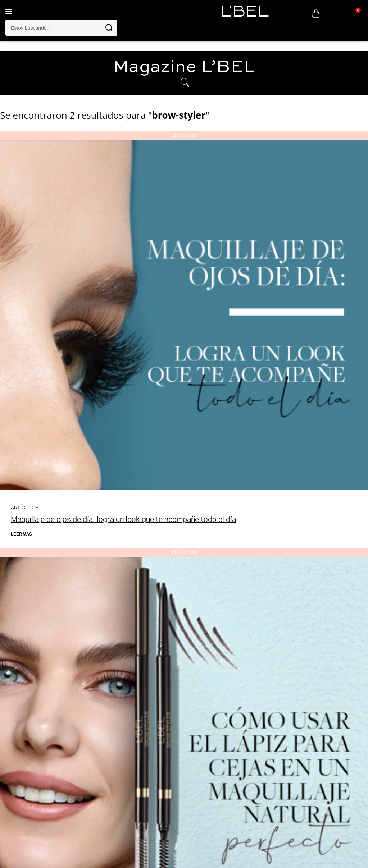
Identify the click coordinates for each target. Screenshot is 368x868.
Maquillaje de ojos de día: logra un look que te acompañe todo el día (123, 519)
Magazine (184, 67)
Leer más (21, 534)
